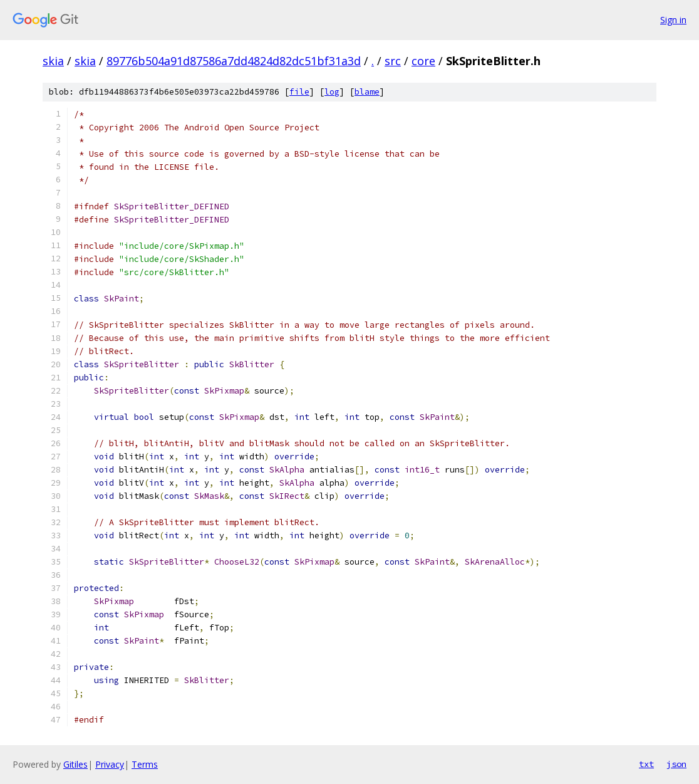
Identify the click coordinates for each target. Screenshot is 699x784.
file (299, 92)
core (423, 61)
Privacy (110, 764)
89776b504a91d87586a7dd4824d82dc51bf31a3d (234, 61)
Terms (145, 764)
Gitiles (75, 764)
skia (53, 61)
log (332, 92)
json (676, 764)
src (393, 61)
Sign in (673, 20)
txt (646, 764)
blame (367, 92)
